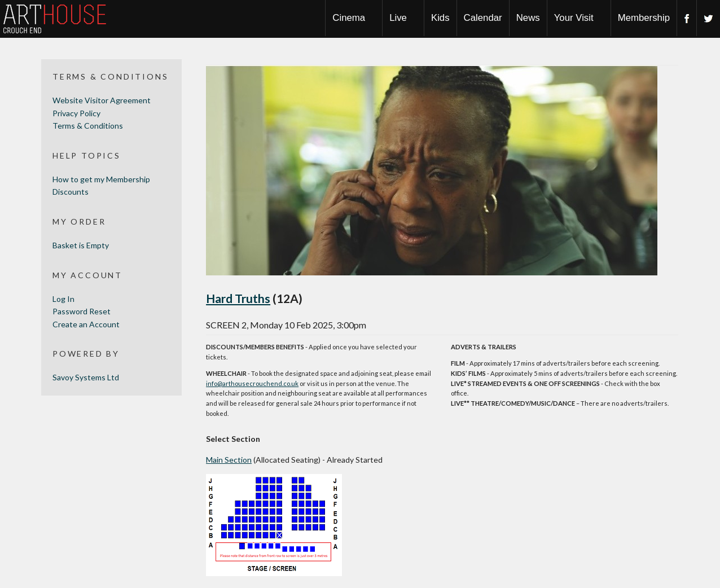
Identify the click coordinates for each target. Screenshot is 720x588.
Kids (440, 18)
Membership (644, 18)
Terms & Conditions (88, 126)
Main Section (229, 460)
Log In (63, 299)
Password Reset (82, 311)
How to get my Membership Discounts (101, 185)
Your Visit (574, 18)
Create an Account (86, 324)
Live (398, 18)
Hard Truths (238, 298)
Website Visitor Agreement (102, 100)
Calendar (483, 18)
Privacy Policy (76, 113)
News (528, 18)
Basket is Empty (81, 245)
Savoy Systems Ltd (86, 377)
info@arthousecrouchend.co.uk (252, 383)
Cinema (349, 18)
